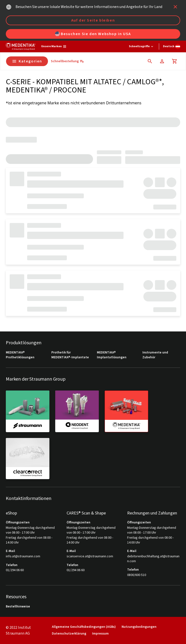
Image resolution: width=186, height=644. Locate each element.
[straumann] (28, 411)
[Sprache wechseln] (172, 46)
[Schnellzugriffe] (141, 46)
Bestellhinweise (18, 607)
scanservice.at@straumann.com (90, 556)
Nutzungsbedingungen (139, 627)
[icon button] (175, 7)
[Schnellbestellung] (68, 61)
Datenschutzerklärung (69, 634)
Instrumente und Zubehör (155, 355)
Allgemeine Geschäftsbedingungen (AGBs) (84, 627)
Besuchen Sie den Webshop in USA (93, 34)
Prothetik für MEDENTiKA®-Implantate (70, 355)
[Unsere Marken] (54, 46)
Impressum (100, 634)
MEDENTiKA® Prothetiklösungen (20, 355)
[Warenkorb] (175, 61)
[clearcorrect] (28, 459)
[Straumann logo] (21, 46)
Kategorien (27, 61)
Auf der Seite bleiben (93, 20)
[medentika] (126, 411)
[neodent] (77, 411)
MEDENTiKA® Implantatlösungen (112, 355)
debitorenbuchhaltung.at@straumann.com (153, 559)
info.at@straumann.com (23, 556)
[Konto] (162, 61)
